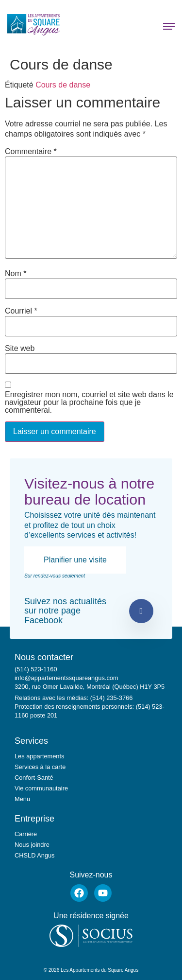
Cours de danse (63, 85)
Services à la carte (40, 767)
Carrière (26, 834)
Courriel (21, 311)
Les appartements (39, 756)
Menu (22, 799)
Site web (20, 349)
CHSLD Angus (35, 855)
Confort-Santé (34, 778)
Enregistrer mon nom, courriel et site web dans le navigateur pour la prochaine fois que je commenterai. (89, 402)
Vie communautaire (41, 788)
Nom (16, 274)
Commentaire (31, 152)
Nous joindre (32, 845)
